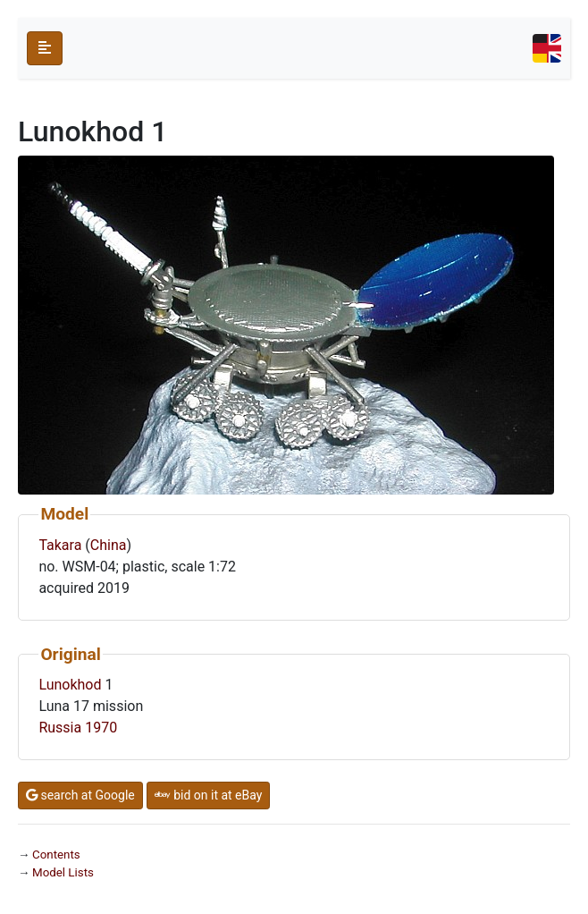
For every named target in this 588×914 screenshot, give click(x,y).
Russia (60, 728)
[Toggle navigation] (547, 48)
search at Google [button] (80, 795)
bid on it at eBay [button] (209, 795)
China (109, 545)
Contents (56, 855)
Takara (60, 545)
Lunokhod (70, 685)
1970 (101, 728)
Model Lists (63, 872)
